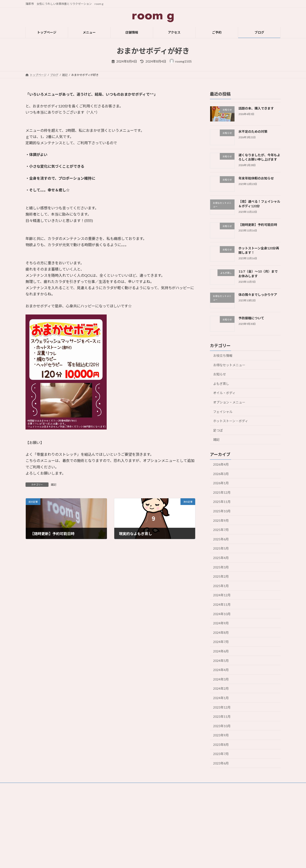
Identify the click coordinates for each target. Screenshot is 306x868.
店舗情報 (121, 814)
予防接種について (251, 318)
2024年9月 (221, 623)
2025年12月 (222, 492)
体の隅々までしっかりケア (257, 295)
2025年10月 (222, 511)
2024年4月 (221, 670)
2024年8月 (221, 633)
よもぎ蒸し (221, 384)
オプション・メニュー (229, 402)
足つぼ (218, 430)
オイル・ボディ (224, 393)
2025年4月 (221, 558)
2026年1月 (221, 483)
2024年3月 (221, 679)
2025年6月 (221, 539)
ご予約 (120, 830)
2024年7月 (221, 642)
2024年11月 (222, 604)
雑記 (54, 485)
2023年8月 (221, 745)
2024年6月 (221, 651)
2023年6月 (221, 763)
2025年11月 (222, 502)
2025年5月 (221, 548)
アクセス (121, 822)
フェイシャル (223, 411)
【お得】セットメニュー (218, 838)
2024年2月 (221, 688)
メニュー (121, 806)
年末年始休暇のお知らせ (256, 178)
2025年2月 (221, 576)
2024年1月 (221, 698)
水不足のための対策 (253, 131)
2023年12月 (222, 707)
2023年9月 (221, 735)
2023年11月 (222, 717)
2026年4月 (221, 464)
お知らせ (220, 374)
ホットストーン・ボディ (231, 421)
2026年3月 (221, 474)
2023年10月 (222, 726)
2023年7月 (221, 754)
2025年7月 (221, 530)
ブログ (120, 838)
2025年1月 (221, 586)
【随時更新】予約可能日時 (257, 225)
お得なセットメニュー (229, 365)
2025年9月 (221, 521)
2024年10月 (222, 614)
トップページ (124, 798)
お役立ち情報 (223, 356)
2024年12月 (222, 595)
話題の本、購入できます (256, 108)
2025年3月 (221, 567)
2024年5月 (221, 661)
